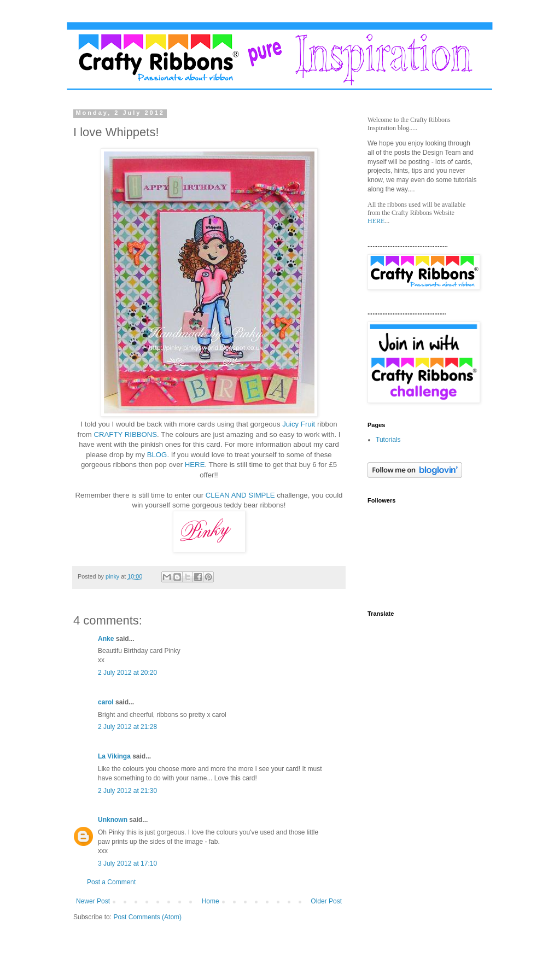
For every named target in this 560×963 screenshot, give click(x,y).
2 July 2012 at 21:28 (127, 727)
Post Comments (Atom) (147, 917)
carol (106, 702)
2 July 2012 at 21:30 (127, 791)
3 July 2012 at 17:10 (127, 863)
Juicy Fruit (300, 424)
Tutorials (388, 440)
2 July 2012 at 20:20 (127, 673)
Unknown (113, 820)
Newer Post (93, 901)
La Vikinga (114, 756)
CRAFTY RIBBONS (126, 434)
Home (211, 901)
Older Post (326, 901)
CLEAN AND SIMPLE (240, 495)
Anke (106, 639)
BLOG (157, 455)
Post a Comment (111, 882)
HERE (194, 465)
